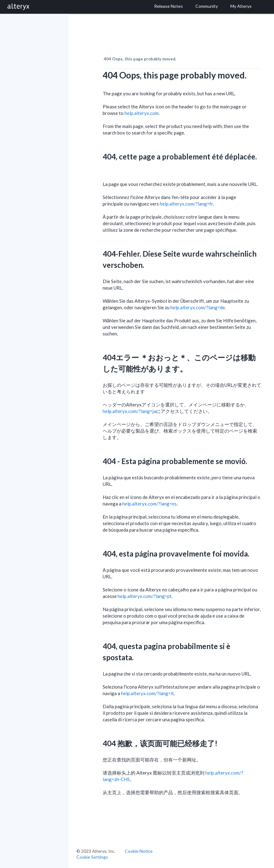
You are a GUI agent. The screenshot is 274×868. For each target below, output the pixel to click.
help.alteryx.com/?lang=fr (186, 204)
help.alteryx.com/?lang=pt (145, 596)
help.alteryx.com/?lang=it (147, 693)
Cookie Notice (139, 851)
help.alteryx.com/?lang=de (198, 307)
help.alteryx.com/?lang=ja (129, 411)
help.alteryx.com (142, 113)
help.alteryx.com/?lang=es (149, 504)
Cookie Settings (92, 857)
